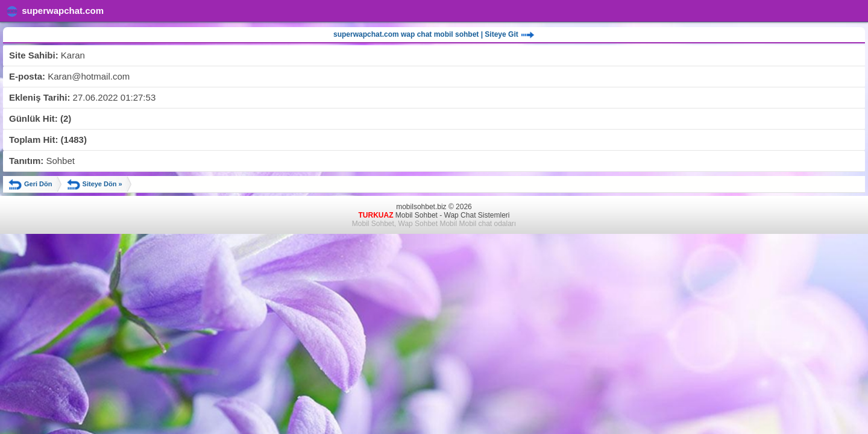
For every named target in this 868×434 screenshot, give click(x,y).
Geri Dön (30, 184)
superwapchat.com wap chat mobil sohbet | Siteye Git (434, 35)
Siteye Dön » (94, 184)
